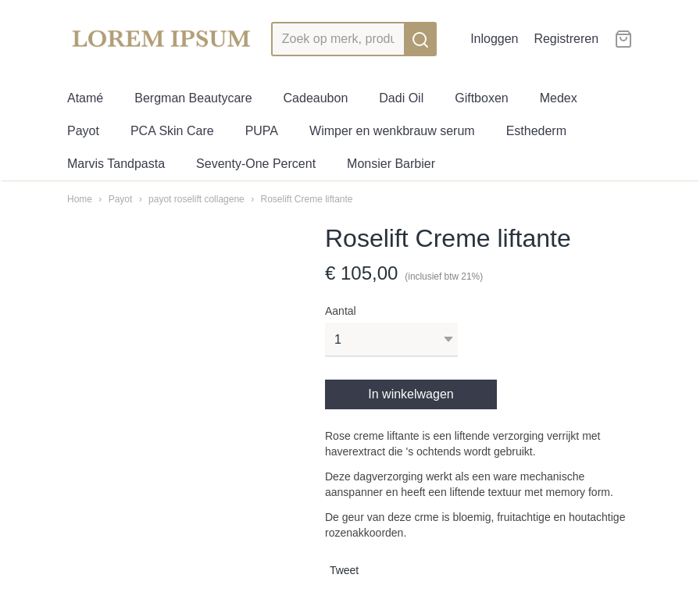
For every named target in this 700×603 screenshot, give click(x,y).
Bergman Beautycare (193, 98)
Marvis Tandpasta (116, 164)
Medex (559, 98)
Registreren (566, 39)
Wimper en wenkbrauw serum (392, 131)
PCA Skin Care (172, 131)
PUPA (262, 131)
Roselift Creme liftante (306, 199)
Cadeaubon (316, 98)
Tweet (344, 570)
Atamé (85, 98)
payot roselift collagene (196, 199)
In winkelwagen (411, 394)
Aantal (341, 311)
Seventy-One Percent (256, 164)
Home (80, 199)
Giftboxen (481, 98)
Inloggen (494, 39)
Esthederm (536, 131)
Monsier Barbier (391, 164)
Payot (83, 131)
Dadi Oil (401, 98)
